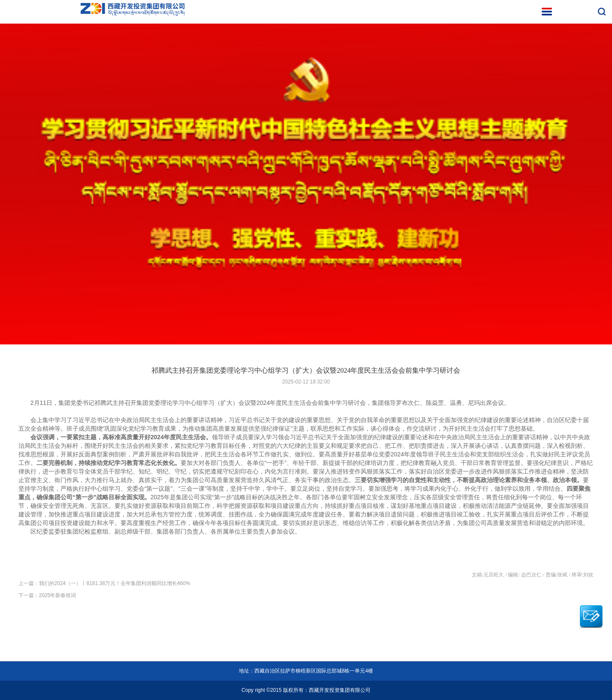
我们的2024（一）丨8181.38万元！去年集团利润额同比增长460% (115, 583)
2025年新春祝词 (58, 595)
